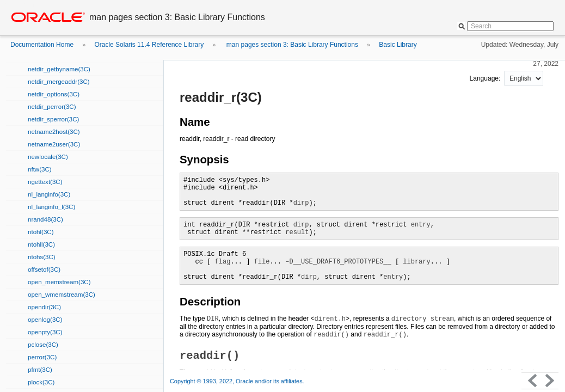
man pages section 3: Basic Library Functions (291, 45)
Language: (486, 78)
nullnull (524, 78)
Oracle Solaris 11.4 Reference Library (149, 45)
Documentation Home (42, 45)
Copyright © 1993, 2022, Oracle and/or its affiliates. (238, 381)
